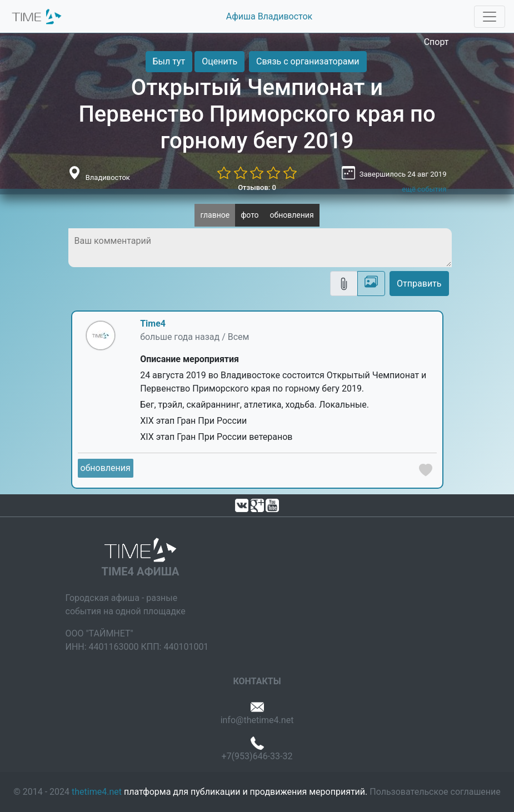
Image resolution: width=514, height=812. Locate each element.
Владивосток (108, 177)
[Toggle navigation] (490, 17)
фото (249, 215)
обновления (292, 215)
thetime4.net (97, 792)
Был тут (169, 61)
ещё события (424, 189)
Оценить (219, 61)
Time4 (153, 324)
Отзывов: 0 (257, 187)
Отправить (419, 284)
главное (215, 215)
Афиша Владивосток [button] (270, 16)
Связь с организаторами (308, 61)
